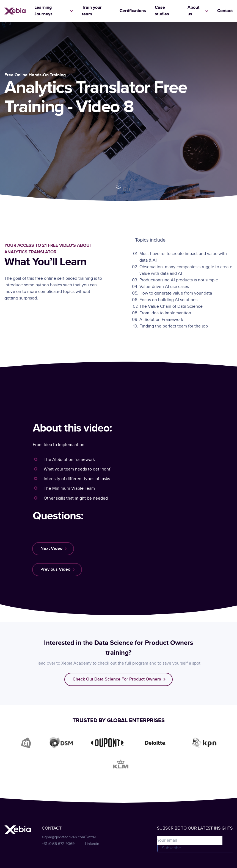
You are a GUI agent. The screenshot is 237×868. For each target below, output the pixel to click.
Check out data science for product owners (117, 679)
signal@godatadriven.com (63, 837)
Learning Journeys (43, 11)
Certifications (133, 11)
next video (51, 549)
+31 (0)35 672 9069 (58, 844)
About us (193, 11)
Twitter (91, 837)
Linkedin (92, 844)
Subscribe (171, 848)
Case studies (162, 11)
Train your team (92, 11)
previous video (55, 569)
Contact (225, 11)
